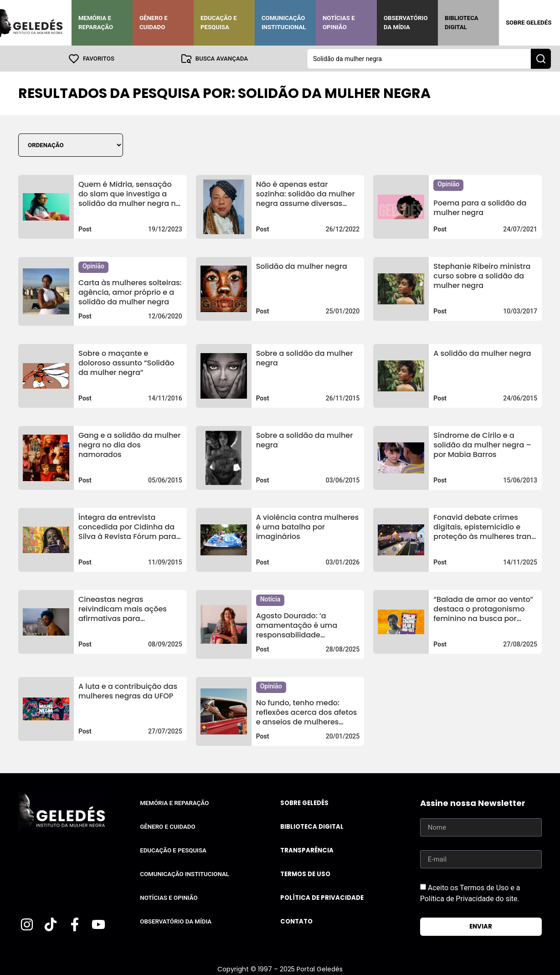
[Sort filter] (71, 145)
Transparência (307, 850)
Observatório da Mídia (406, 23)
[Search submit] (541, 58)
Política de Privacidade (322, 897)
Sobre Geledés (529, 23)
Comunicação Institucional (284, 23)
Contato (296, 921)
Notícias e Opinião (339, 23)
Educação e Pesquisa (219, 23)
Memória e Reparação (96, 23)
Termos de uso (305, 874)
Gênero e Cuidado (154, 23)
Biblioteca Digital (462, 23)
